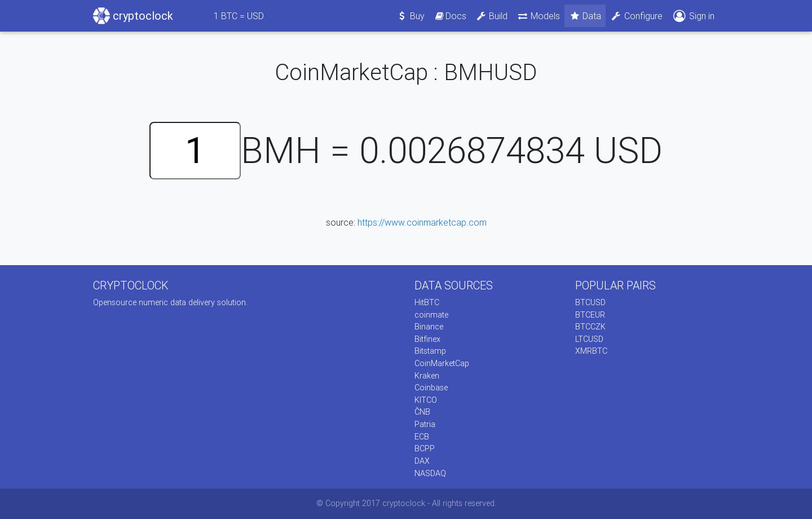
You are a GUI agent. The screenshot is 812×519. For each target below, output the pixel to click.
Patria (425, 424)
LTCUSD (589, 339)
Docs (450, 16)
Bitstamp (430, 351)
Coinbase (431, 388)
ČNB (422, 412)
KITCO (426, 400)
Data (585, 16)
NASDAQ (430, 473)
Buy (411, 16)
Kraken (427, 376)
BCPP (425, 448)
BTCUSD (590, 302)
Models (538, 16)
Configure (636, 16)
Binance (429, 327)
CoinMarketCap (442, 363)
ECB (422, 437)
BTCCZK (590, 327)
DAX (422, 461)
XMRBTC (591, 351)
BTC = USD (239, 16)
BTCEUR (590, 315)
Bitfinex (427, 339)
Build (492, 16)
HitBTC (427, 302)
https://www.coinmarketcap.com (422, 222)
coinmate (431, 315)
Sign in (693, 16)
